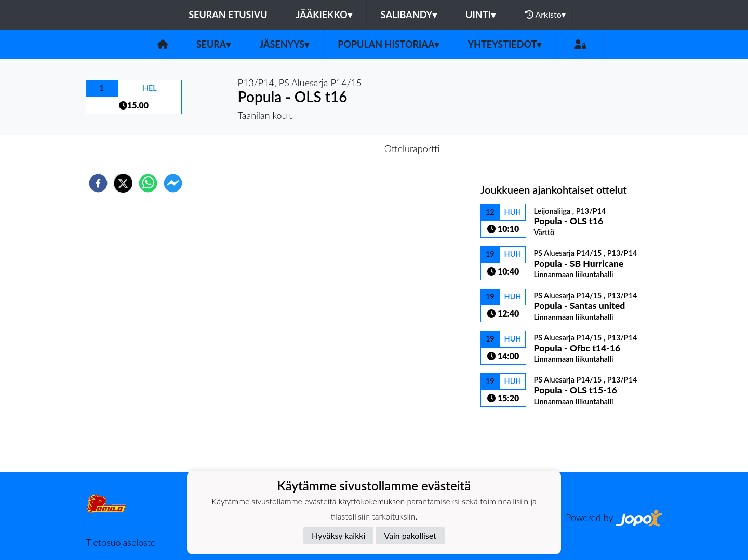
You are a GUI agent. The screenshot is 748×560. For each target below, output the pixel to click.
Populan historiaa (388, 44)
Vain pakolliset (410, 535)
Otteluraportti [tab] (412, 148)
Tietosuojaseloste (121, 542)
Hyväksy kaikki (338, 535)
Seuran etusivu (228, 15)
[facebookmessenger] (173, 183)
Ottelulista (514, 437)
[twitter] (123, 183)
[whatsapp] (148, 183)
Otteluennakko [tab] (338, 148)
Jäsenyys (284, 44)
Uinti (480, 15)
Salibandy (409, 15)
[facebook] (98, 183)
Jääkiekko (324, 15)
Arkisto (545, 15)
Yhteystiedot (504, 44)
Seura (214, 44)
